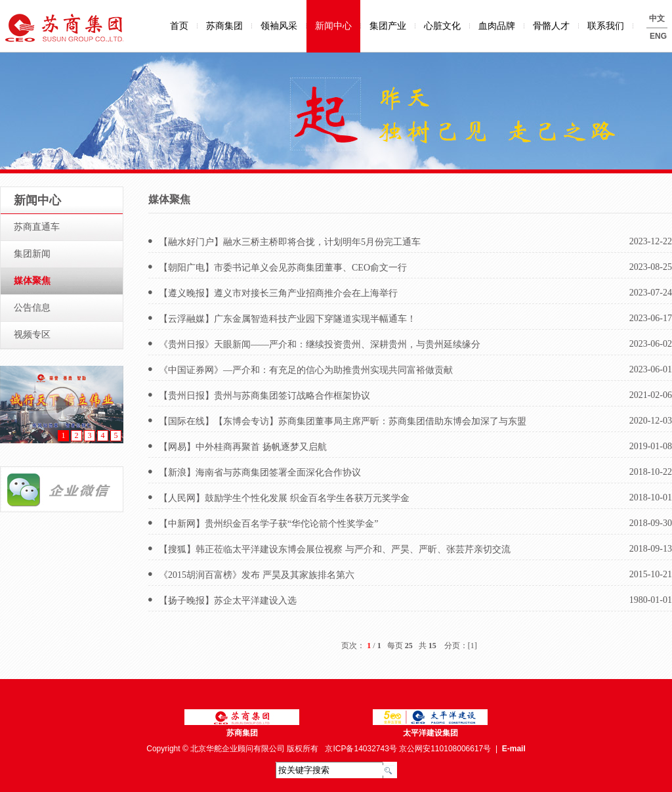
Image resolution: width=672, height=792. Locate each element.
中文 (657, 18)
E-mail (514, 749)
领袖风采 (279, 26)
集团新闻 (32, 254)
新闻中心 (333, 26)
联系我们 (606, 26)
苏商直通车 (37, 227)
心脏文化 (442, 26)
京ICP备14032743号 (361, 749)
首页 (179, 26)
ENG (658, 36)
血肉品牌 (497, 26)
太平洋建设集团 (430, 733)
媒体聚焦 (32, 281)
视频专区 (32, 335)
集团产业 (388, 26)
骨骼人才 (551, 26)
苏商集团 (224, 26)
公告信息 (32, 308)
